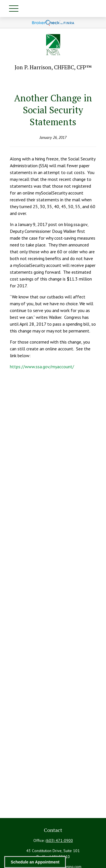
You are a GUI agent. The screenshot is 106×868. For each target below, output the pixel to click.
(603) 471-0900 (59, 840)
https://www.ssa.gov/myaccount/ (42, 367)
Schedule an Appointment (35, 862)
